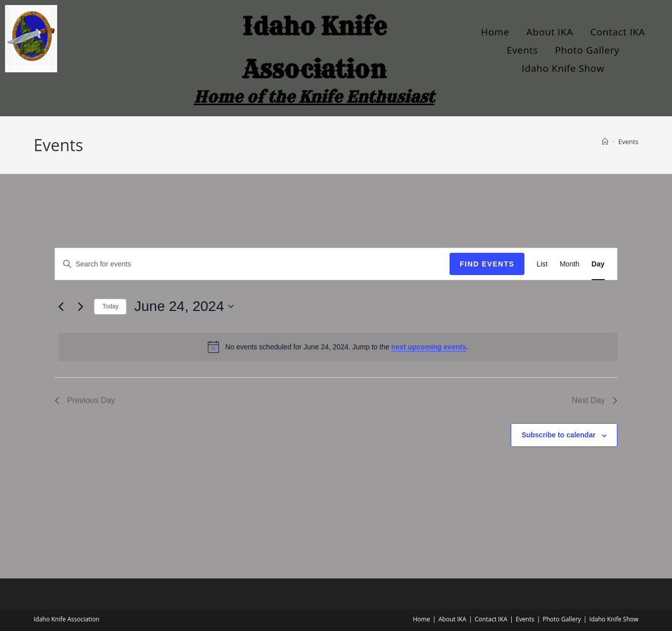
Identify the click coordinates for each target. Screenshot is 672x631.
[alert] (338, 347)
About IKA (550, 32)
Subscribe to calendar (558, 435)
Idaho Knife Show (563, 68)
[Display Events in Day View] (598, 264)
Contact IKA (618, 32)
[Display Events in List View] (542, 264)
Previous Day (85, 400)
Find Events (487, 264)
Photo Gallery (587, 50)
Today (110, 306)
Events (522, 50)
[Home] (605, 142)
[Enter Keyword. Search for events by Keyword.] (252, 264)
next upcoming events (429, 347)
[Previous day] (61, 306)
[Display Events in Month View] (570, 264)
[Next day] (80, 306)
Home (495, 32)
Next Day (595, 400)
